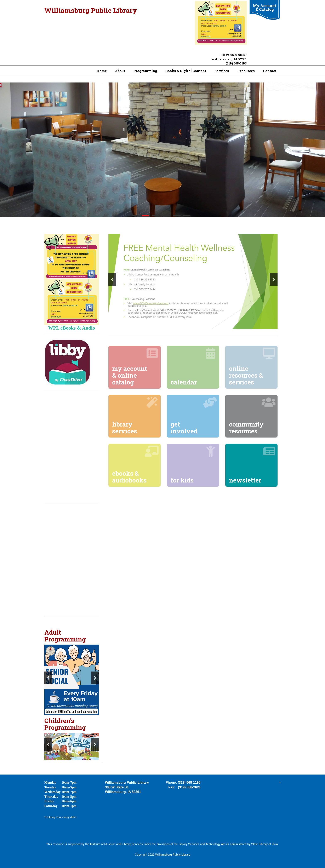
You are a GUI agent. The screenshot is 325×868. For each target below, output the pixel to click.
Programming (145, 71)
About (120, 71)
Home (102, 71)
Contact (270, 71)
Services (222, 71)
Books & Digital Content (186, 71)
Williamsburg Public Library (91, 10)
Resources (246, 71)
